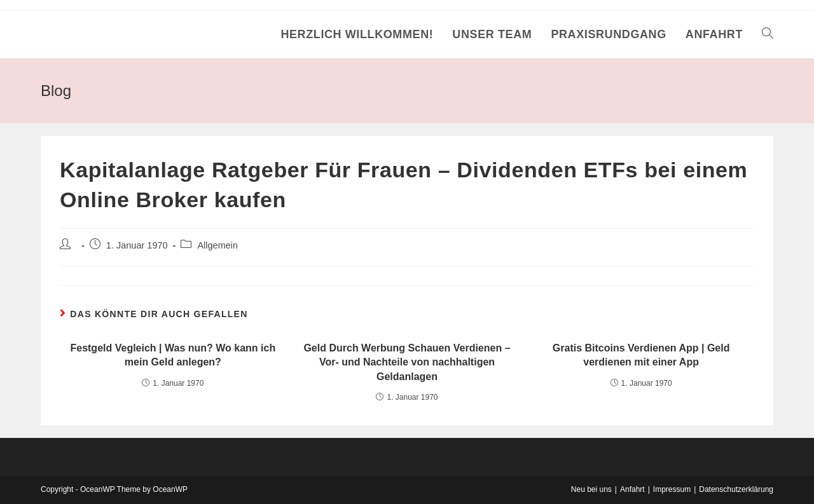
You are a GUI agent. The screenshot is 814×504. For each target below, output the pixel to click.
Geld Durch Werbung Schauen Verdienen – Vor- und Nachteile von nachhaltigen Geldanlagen (407, 362)
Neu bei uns (591, 489)
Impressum (672, 489)
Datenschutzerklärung (736, 489)
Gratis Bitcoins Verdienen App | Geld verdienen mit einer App (641, 355)
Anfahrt (632, 489)
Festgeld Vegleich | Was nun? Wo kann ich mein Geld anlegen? (173, 355)
